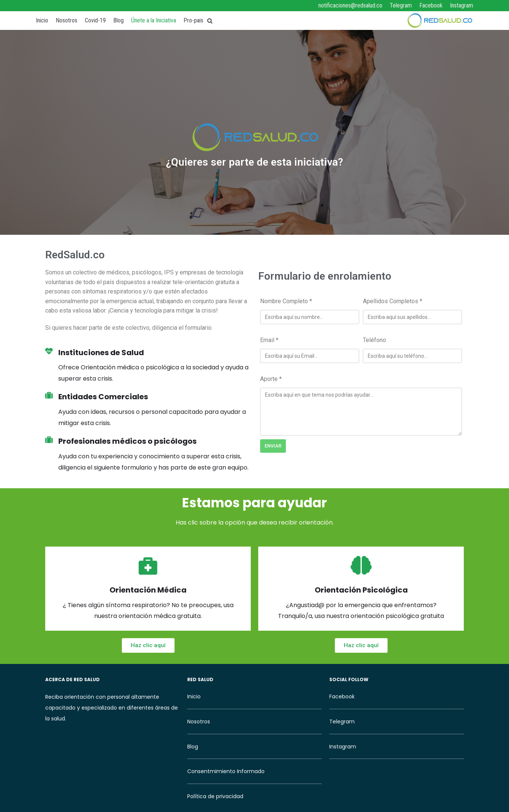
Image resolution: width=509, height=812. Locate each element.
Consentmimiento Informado (226, 771)
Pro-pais (193, 20)
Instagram (462, 5)
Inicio (42, 20)
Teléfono (374, 340)
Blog (118, 20)
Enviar (273, 446)
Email (269, 340)
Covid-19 (95, 20)
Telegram (401, 5)
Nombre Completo (286, 301)
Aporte (271, 379)
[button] (148, 645)
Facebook (431, 5)
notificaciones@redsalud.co (350, 5)
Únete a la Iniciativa (154, 20)
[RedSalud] (439, 21)
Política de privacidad (215, 796)
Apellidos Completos (393, 301)
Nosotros (67, 20)
